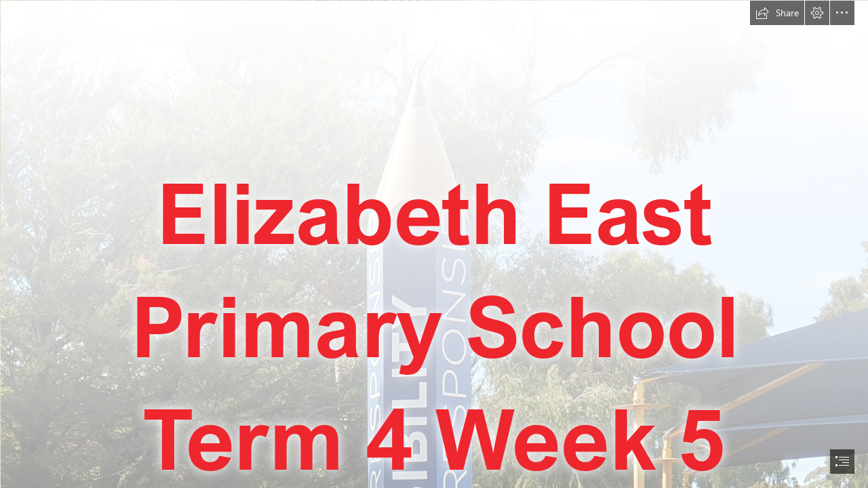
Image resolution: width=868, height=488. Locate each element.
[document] (434, 244)
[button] (777, 13)
